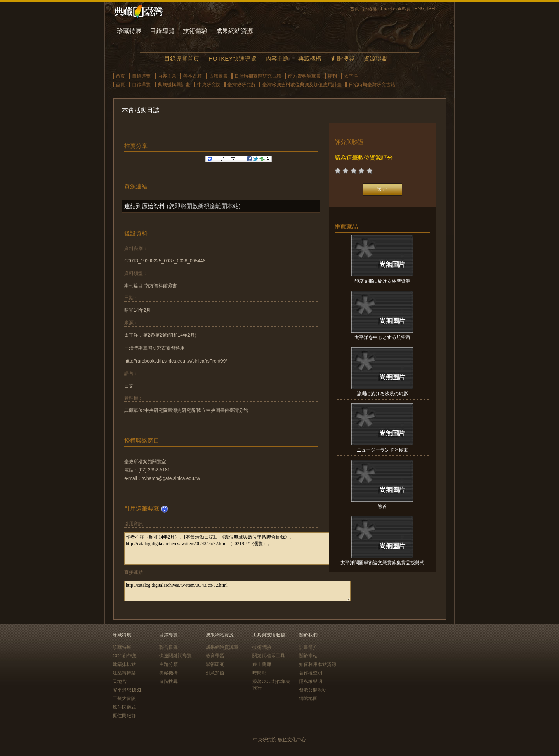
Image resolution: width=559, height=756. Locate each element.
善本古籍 (193, 76)
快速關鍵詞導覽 (175, 656)
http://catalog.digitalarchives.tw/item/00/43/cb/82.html (237, 591)
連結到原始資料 (145, 206)
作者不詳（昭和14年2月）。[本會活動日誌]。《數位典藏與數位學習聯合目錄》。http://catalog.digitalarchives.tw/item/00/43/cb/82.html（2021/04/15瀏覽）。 (237, 548)
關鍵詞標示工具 (269, 656)
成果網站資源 (234, 31)
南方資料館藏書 (304, 76)
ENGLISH (425, 9)
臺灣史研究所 (241, 85)
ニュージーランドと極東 (382, 450)
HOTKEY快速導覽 (232, 58)
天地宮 (120, 681)
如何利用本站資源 (318, 664)
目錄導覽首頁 (182, 58)
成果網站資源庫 (222, 647)
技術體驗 (195, 31)
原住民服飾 (124, 716)
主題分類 (168, 664)
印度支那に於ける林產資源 (382, 281)
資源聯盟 (375, 58)
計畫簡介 (308, 647)
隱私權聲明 (311, 681)
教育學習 (215, 656)
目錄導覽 (162, 31)
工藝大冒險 (124, 699)
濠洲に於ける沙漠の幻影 (382, 394)
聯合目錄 (168, 647)
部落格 (370, 9)
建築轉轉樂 (124, 673)
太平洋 (351, 76)
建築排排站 (124, 664)
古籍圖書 (218, 76)
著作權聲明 (311, 673)
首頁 (354, 9)
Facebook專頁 (396, 9)
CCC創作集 (125, 656)
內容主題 (277, 58)
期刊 (332, 76)
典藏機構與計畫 (174, 85)
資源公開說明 (313, 690)
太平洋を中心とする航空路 (382, 337)
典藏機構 (310, 58)
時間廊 (259, 673)
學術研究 (215, 664)
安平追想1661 (127, 690)
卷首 (382, 506)
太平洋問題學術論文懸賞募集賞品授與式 (382, 563)
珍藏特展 (129, 31)
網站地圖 (308, 699)
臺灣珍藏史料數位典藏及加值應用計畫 (302, 85)
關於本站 (308, 656)
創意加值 (215, 673)
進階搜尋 (343, 58)
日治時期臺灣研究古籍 (258, 76)
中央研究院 (209, 85)
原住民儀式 (124, 707)
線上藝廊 (262, 664)
